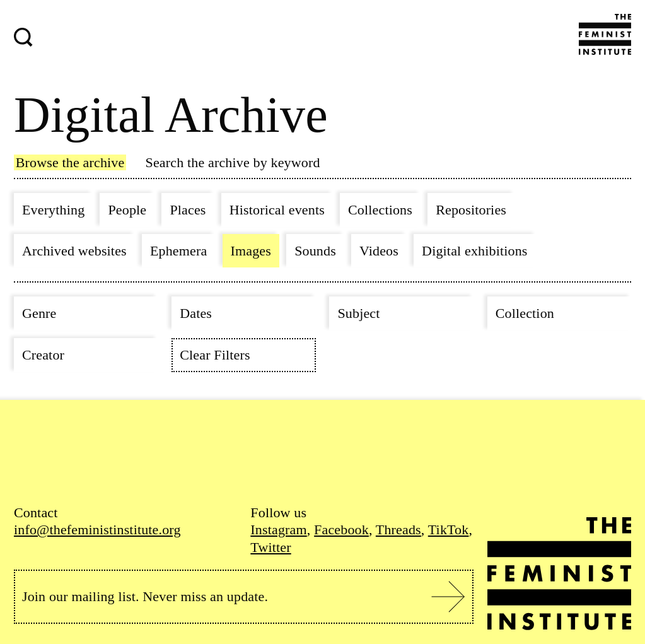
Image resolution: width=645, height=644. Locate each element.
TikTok (449, 530)
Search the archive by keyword (233, 162)
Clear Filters (215, 355)
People (127, 210)
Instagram (278, 530)
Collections (380, 210)
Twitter (270, 547)
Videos (379, 251)
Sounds (315, 251)
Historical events (277, 210)
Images (251, 251)
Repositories (471, 210)
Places (188, 210)
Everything (53, 210)
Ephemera (178, 251)
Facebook (341, 530)
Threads (398, 530)
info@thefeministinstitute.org (97, 530)
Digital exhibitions (474, 251)
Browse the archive (70, 162)
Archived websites (74, 251)
